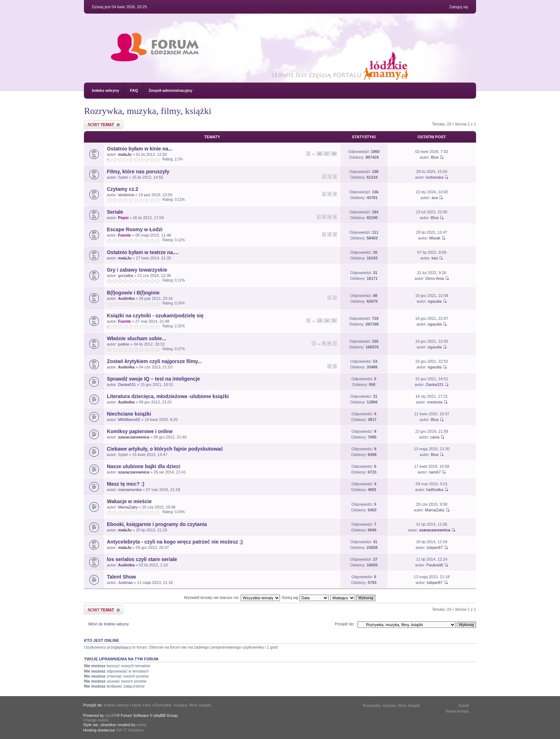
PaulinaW (435, 565)
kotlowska (435, 177)
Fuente (124, 235)
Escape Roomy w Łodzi (135, 229)
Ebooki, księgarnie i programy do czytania (157, 524)
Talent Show (121, 577)
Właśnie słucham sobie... (136, 338)
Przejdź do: (345, 624)
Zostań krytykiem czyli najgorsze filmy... (154, 361)
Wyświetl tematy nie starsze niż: (232, 597)
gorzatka (125, 276)
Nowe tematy (457, 711)
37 (327, 154)
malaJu (125, 154)
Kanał (464, 705)
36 (320, 154)
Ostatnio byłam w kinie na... (140, 149)
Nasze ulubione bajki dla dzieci (143, 466)
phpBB (111, 715)
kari (435, 258)
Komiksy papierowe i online (140, 431)
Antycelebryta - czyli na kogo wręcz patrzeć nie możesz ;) (175, 542)
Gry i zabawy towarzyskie (137, 270)
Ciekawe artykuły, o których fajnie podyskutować (165, 449)
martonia (435, 402)
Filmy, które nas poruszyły (138, 172)
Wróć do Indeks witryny (109, 624)
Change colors (96, 720)
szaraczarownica (133, 437)
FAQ (134, 90)
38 (334, 154)
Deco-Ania (435, 278)
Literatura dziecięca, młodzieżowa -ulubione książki (168, 396)
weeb (141, 725)
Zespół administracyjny (170, 90)
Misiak (435, 238)
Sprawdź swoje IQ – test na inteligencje (153, 379)
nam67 (435, 472)
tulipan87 (435, 547)
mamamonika (130, 490)
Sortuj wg (305, 597)
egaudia (435, 301)
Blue (435, 157)
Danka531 (127, 385)
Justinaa (125, 582)
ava (435, 198)
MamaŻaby (128, 507)
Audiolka (126, 298)
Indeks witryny (105, 90)
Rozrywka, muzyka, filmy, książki (147, 111)
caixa (435, 437)
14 (327, 321)
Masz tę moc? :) (126, 484)
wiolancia (126, 195)
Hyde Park (141, 705)
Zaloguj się (459, 7)
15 (334, 321)
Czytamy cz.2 (122, 189)
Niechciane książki (129, 414)
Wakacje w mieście (129, 501)
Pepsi (123, 218)
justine (124, 344)
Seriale (115, 212)
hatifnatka (435, 490)
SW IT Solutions (130, 730)
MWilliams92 (129, 420)
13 (320, 321)
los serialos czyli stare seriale (142, 559)
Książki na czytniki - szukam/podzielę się (155, 316)
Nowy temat (104, 125)
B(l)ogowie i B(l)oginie (133, 293)
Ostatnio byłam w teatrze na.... (143, 252)
